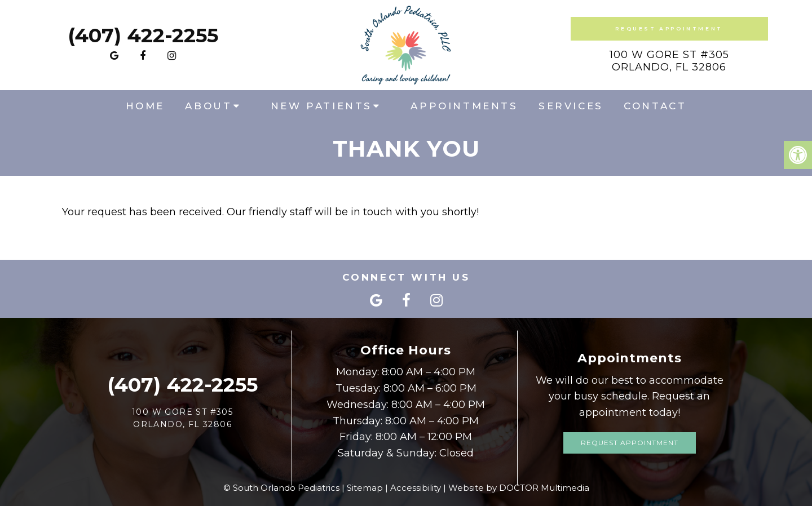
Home (145, 106)
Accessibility (416, 488)
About (208, 106)
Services (571, 106)
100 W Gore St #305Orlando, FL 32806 (669, 61)
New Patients (321, 106)
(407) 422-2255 (143, 35)
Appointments (464, 106)
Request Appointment (669, 28)
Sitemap (365, 488)
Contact (655, 106)
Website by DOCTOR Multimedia (519, 488)
